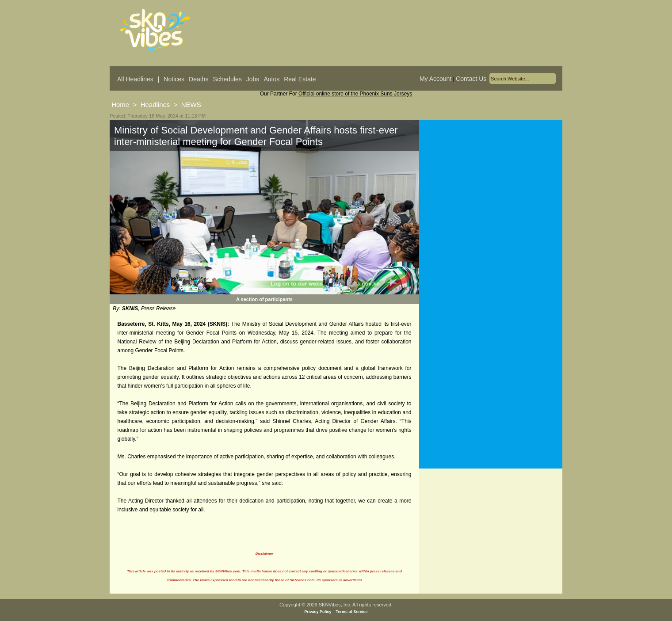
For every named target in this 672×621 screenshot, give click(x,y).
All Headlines (135, 79)
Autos (271, 79)
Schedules (227, 79)
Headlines (155, 105)
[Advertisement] (491, 207)
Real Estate (300, 79)
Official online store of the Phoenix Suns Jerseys (355, 94)
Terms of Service (352, 612)
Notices (174, 79)
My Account (435, 79)
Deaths (199, 79)
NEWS (191, 105)
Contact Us (471, 79)
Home (120, 105)
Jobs (253, 79)
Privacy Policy (318, 612)
